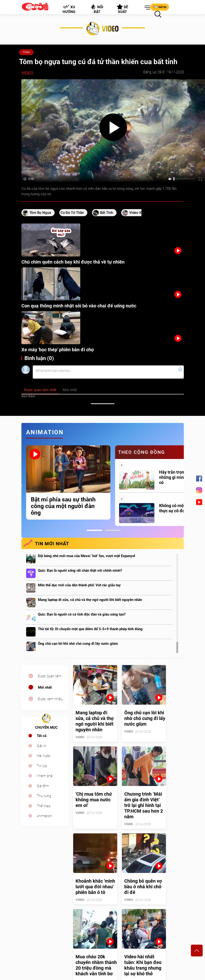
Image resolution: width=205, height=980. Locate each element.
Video (26, 52)
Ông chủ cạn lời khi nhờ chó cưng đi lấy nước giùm (78, 644)
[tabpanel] (68, 482)
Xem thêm (28, 396)
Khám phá (45, 776)
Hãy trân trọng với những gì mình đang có (178, 477)
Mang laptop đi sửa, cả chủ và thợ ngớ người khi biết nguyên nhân (90, 600)
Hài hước (44, 756)
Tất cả (42, 736)
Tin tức (42, 766)
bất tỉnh (107, 213)
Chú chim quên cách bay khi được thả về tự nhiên (73, 262)
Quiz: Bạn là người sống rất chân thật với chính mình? (80, 571)
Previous (20, 486)
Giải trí (42, 746)
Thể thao (44, 806)
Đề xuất (123, 9)
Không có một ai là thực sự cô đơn (177, 508)
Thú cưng (44, 796)
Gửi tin (160, 7)
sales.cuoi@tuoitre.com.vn (41, 901)
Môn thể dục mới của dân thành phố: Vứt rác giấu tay (79, 585)
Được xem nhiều (50, 699)
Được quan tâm (50, 676)
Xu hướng (69, 9)
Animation (44, 816)
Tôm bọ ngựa (40, 213)
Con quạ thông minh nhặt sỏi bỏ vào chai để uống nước (79, 306)
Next (187, 486)
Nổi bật (97, 9)
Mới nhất (45, 687)
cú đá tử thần (72, 213)
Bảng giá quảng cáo (164, 878)
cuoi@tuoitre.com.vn (37, 916)
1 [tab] (94, 530)
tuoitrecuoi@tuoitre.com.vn (41, 930)
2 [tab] (113, 530)
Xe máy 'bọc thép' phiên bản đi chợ (58, 350)
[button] (146, 8)
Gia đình (43, 786)
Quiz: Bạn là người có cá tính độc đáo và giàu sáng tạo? (82, 614)
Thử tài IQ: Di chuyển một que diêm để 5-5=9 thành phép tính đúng (90, 629)
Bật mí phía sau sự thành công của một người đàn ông (63, 506)
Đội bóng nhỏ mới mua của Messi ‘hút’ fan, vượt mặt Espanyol (86, 556)
